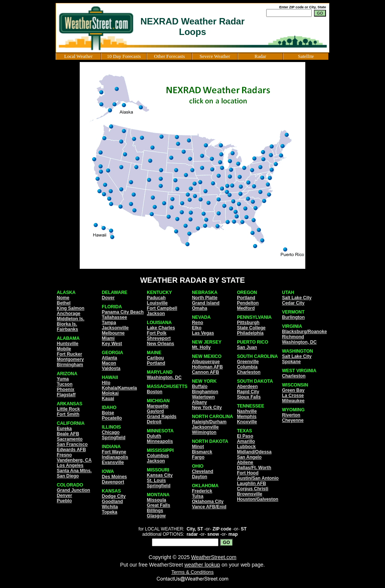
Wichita (110, 507)
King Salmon (70, 308)
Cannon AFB (205, 372)
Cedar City (293, 303)
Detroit (154, 422)
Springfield (114, 438)
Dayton (199, 477)
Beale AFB (68, 434)
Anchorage (69, 314)
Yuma (63, 379)
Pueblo (64, 501)
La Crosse (293, 396)
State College (251, 328)
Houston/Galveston (258, 499)
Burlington (293, 317)
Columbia (247, 367)
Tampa (109, 323)
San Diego (68, 476)
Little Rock (68, 409)
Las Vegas (203, 333)
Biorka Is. (67, 324)
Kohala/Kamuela (119, 388)
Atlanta (110, 358)
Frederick (202, 491)
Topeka (110, 512)
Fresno (64, 455)
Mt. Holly (201, 347)
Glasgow (156, 516)
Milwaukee (293, 401)
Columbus (158, 456)
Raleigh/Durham (209, 422)
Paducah (156, 298)
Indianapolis (115, 457)
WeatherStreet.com (214, 557)
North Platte (205, 298)
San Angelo (249, 457)
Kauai (108, 399)
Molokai (110, 393)
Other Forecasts (170, 56)
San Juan (247, 347)
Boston (155, 392)
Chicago (111, 432)
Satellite (306, 56)
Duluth (154, 436)
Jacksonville (115, 328)
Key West (112, 344)
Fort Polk (157, 333)
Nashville (247, 411)
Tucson (65, 384)
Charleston (249, 372)
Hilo (106, 383)
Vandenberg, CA (74, 460)
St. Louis (157, 480)
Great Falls (159, 505)
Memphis (247, 417)
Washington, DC (164, 377)
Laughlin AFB (252, 483)
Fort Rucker (69, 354)
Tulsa (197, 496)
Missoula (157, 500)
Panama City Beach (123, 312)
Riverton (291, 415)
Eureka (64, 429)
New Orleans (161, 344)
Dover (108, 298)
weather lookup (202, 565)
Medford (246, 308)
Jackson (156, 314)
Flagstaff (66, 395)
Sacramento (70, 439)
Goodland (112, 502)
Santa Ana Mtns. (74, 471)
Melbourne (113, 333)
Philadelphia (250, 333)
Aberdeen (247, 386)
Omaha (199, 308)
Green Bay (293, 390)
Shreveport (159, 338)
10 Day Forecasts (124, 56)
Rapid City (248, 392)
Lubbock (246, 447)
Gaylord (155, 411)
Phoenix (66, 389)
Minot (198, 447)
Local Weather (79, 56)
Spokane (291, 362)
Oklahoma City (208, 502)
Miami (108, 338)
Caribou (155, 358)
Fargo (198, 457)
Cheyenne (293, 420)
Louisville (157, 303)
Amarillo (246, 441)
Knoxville (247, 422)
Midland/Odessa (254, 452)
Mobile (64, 349)
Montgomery (70, 359)
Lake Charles (161, 328)
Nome (63, 298)
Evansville (113, 462)
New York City (207, 408)
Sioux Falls (249, 397)
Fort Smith (68, 414)
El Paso (245, 436)
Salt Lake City (297, 298)
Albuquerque (206, 362)
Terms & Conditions (193, 572)
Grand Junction (74, 490)
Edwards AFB (71, 450)
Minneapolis (160, 441)
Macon (109, 363)
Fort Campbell (162, 308)
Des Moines (114, 477)
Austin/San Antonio (258, 478)
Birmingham (70, 365)
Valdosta (111, 368)
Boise (108, 413)
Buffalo (199, 386)
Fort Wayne (114, 452)
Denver (64, 496)
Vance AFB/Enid (209, 507)
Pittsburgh (248, 323)
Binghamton (205, 392)
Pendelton (248, 303)
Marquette (158, 406)
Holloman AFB (207, 367)
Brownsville (249, 494)
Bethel (64, 303)
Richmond (293, 337)
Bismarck (202, 452)
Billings (155, 511)
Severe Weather (215, 56)
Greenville (248, 362)
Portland (156, 363)
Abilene (245, 462)
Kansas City (160, 475)
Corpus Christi (252, 489)
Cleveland (202, 471)
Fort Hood (248, 473)
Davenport (113, 482)
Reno (197, 323)
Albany (199, 402)
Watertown (203, 397)
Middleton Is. (70, 319)
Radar (260, 56)
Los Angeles (70, 465)
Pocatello (112, 418)
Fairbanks (67, 329)
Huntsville (67, 344)
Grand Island (205, 303)
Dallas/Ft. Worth (254, 468)
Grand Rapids (162, 417)
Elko (196, 328)
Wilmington (204, 432)
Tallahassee (114, 317)
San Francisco (72, 444)
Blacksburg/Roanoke (304, 332)
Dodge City (114, 496)
